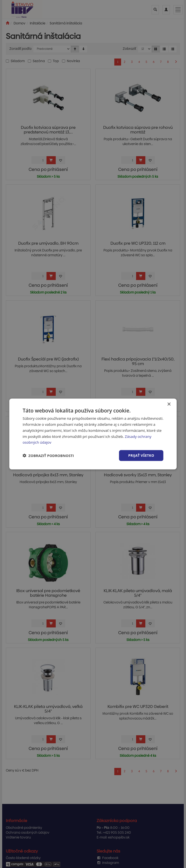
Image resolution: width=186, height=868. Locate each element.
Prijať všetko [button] (141, 455)
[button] (48, 456)
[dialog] (93, 434)
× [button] (169, 404)
